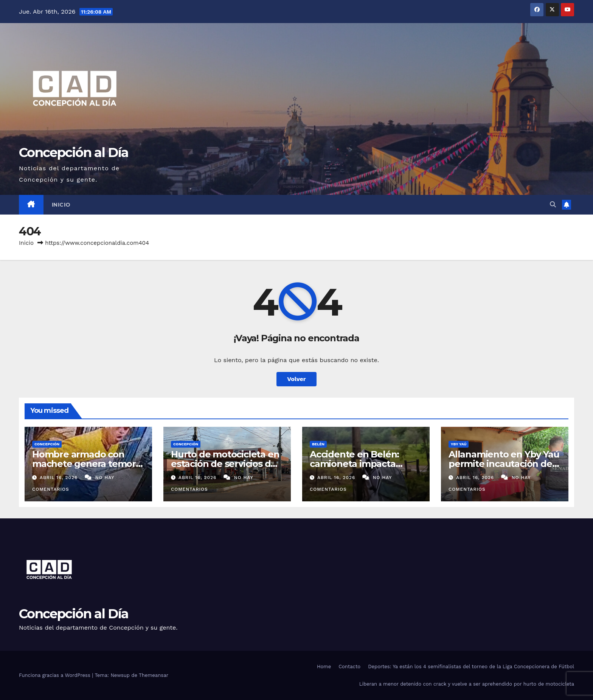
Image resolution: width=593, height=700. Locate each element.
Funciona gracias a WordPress (55, 675)
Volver (296, 379)
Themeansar (154, 675)
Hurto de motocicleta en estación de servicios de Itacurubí (225, 464)
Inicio (61, 205)
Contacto (349, 667)
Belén (318, 444)
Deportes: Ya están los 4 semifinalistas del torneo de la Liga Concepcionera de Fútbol (471, 667)
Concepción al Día (74, 152)
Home (324, 667)
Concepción (47, 444)
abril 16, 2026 (60, 478)
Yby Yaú (459, 444)
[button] (553, 205)
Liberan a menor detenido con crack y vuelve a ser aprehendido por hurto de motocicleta (467, 684)
